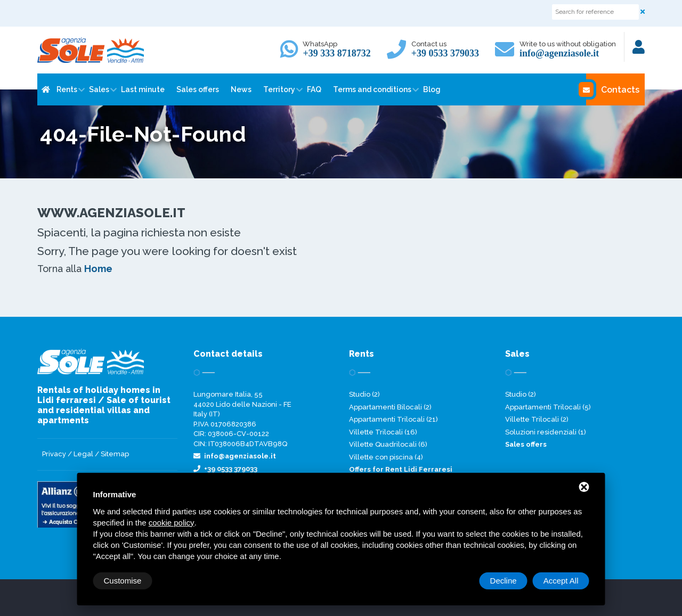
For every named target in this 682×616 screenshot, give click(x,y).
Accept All (561, 581)
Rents (67, 89)
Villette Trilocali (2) (537, 419)
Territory (279, 89)
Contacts (613, 89)
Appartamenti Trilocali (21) (393, 419)
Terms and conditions (372, 89)
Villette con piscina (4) (386, 457)
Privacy (54, 454)
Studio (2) (364, 394)
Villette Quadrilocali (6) (388, 444)
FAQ (314, 89)
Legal (83, 454)
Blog (432, 89)
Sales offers (198, 89)
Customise (123, 581)
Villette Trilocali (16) (383, 432)
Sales (99, 89)
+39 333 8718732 (336, 53)
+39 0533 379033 (445, 53)
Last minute (143, 89)
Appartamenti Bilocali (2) (390, 407)
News (241, 89)
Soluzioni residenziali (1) (546, 432)
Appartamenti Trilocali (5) (548, 407)
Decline (504, 581)
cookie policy (172, 523)
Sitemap (115, 454)
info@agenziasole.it (559, 53)
